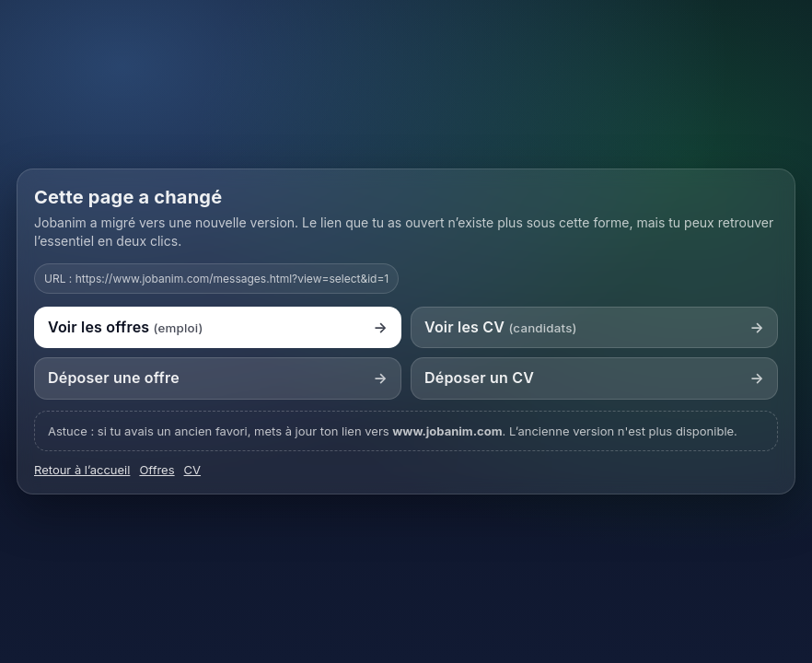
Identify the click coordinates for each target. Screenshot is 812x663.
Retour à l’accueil (82, 470)
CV (192, 470)
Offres (157, 470)
